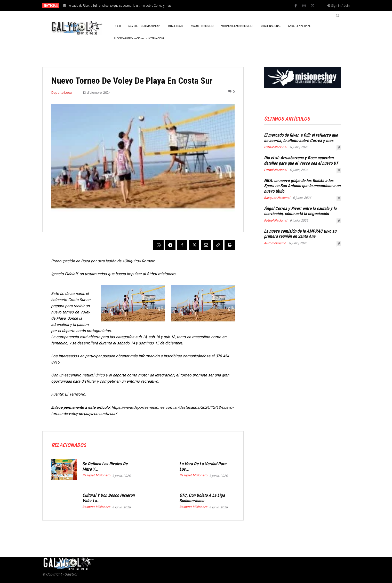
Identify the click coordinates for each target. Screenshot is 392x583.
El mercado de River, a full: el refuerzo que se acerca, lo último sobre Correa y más (117, 6)
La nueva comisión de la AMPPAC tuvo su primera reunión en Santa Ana (300, 234)
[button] (338, 15)
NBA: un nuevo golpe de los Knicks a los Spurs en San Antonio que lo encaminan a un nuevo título (302, 186)
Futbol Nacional (275, 147)
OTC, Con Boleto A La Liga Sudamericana (202, 498)
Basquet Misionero (96, 475)
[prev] (205, 6)
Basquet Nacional (277, 198)
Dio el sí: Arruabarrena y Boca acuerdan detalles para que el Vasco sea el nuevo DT (301, 160)
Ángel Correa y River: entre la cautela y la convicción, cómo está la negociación (300, 211)
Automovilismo (275, 243)
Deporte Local (62, 93)
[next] (213, 6)
